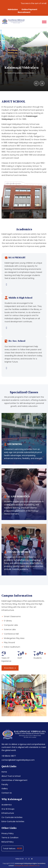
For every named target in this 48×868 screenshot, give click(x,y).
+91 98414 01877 (9, 756)
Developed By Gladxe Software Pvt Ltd (27, 866)
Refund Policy (8, 842)
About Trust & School (11, 776)
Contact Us (7, 793)
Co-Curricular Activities (12, 817)
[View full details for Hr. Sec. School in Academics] (24, 368)
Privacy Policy (8, 833)
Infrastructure (8, 813)
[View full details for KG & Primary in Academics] (24, 285)
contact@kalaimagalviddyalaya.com (18, 760)
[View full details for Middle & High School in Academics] (24, 328)
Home (4, 772)
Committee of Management (14, 780)
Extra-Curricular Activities (13, 821)
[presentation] (36, 83)
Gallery (5, 789)
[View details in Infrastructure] (6, 417)
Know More (10, 668)
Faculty (5, 784)
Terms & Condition (10, 838)
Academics (7, 805)
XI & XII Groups (8, 809)
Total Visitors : (12, 848)
